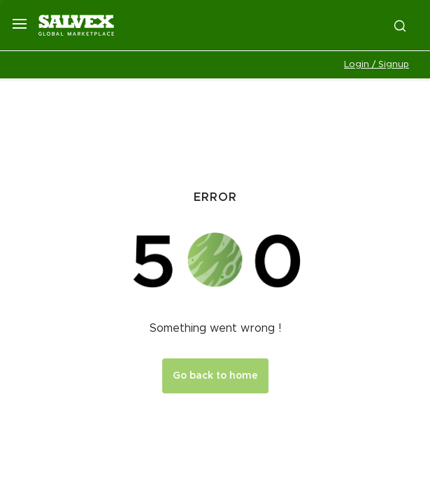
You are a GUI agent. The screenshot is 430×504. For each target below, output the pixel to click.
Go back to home (215, 376)
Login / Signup (377, 65)
